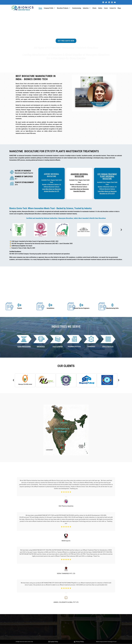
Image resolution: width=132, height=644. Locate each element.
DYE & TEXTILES (108, 347)
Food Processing (24, 347)
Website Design (99, 642)
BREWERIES (41, 347)
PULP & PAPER (58, 347)
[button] (11, 230)
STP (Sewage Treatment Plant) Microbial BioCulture (107, 176)
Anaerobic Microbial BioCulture (79, 175)
